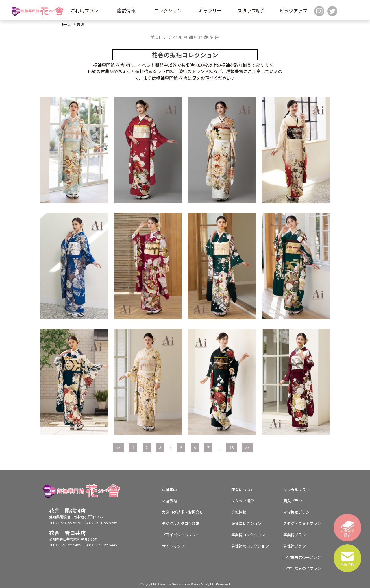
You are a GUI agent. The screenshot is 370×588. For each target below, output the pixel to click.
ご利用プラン (84, 11)
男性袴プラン (295, 546)
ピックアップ (293, 11)
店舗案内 (169, 490)
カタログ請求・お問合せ (183, 512)
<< (118, 448)
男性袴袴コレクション (250, 546)
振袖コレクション (246, 524)
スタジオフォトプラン (302, 524)
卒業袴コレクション (248, 535)
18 (231, 448)
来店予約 (169, 501)
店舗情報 (126, 11)
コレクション (168, 11)
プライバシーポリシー (181, 535)
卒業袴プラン (295, 535)
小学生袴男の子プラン (302, 569)
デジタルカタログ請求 (181, 524)
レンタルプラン (296, 490)
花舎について (243, 490)
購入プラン (293, 501)
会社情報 (239, 512)
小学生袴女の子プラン (302, 557)
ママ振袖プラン (296, 512)
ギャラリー (210, 11)
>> (247, 448)
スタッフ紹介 (251, 11)
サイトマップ (173, 546)
